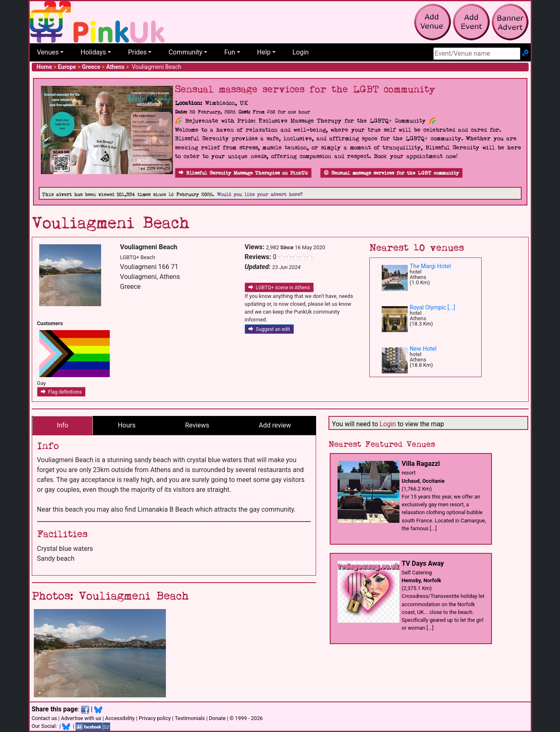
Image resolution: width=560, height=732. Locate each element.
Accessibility (120, 718)
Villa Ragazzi (421, 464)
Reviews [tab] (197, 425)
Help (264, 52)
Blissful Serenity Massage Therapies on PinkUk (243, 173)
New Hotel (423, 349)
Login (301, 52)
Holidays (93, 52)
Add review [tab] (275, 425)
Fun (229, 52)
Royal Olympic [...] (432, 307)
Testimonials (190, 718)
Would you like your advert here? (260, 195)
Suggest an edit (269, 329)
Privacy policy (155, 718)
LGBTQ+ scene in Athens (279, 288)
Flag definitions (61, 392)
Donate (217, 718)
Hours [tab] (126, 425)
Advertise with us (81, 718)
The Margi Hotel (430, 266)
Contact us (45, 718)
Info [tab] (63, 425)
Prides (137, 52)
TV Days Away (423, 563)
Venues (48, 52)
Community (185, 52)
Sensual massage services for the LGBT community (391, 173)
